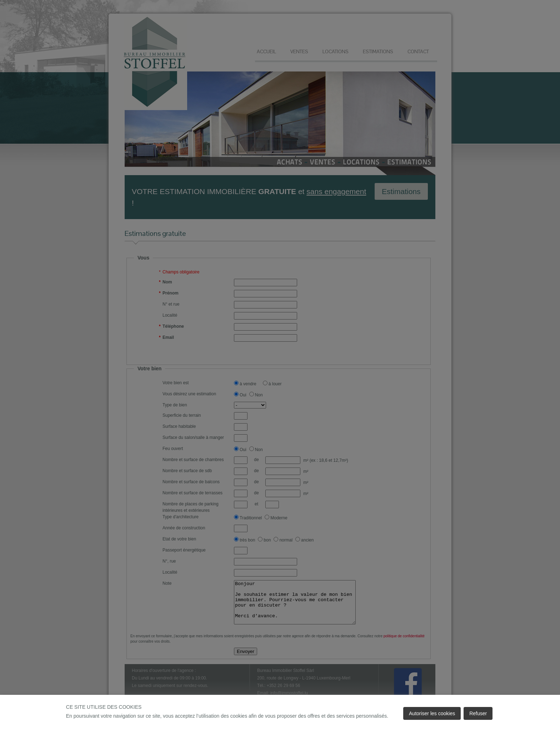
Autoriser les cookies (432, 713)
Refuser (478, 713)
